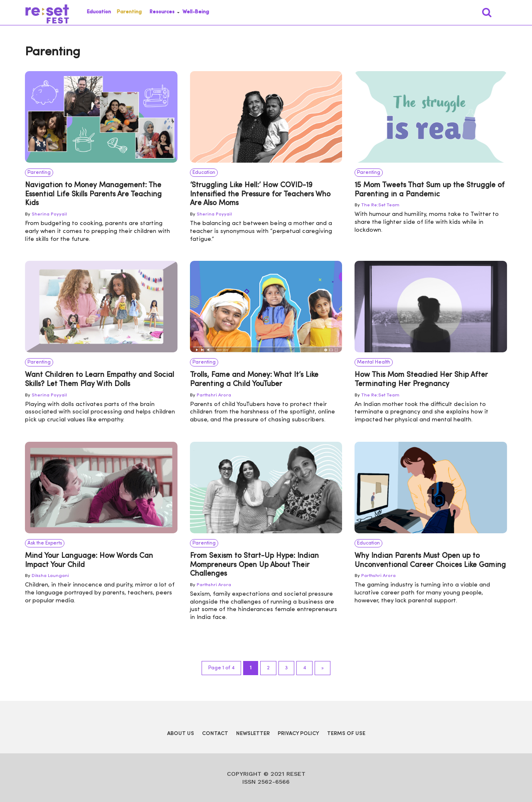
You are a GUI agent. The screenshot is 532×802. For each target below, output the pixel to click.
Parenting (129, 12)
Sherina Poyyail (49, 214)
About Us (181, 734)
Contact (215, 734)
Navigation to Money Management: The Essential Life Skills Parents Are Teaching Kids (93, 194)
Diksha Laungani (50, 576)
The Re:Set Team (380, 205)
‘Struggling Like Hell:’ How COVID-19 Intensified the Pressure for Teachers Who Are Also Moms (260, 194)
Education (99, 12)
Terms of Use (346, 734)
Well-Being (196, 12)
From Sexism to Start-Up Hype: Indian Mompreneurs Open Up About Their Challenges (254, 565)
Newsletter (253, 734)
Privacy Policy (298, 734)
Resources (162, 12)
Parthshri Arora (214, 395)
